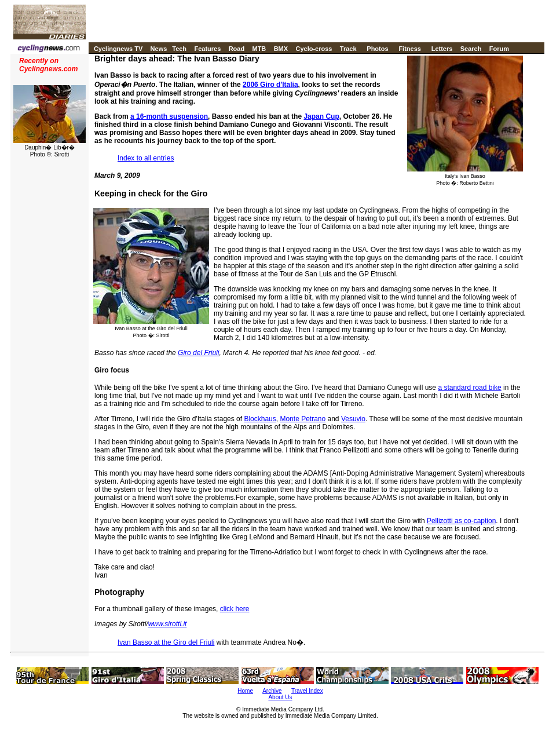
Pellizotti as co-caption (461, 521)
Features (207, 49)
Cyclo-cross (314, 49)
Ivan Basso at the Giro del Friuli (166, 642)
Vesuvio (353, 419)
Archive (272, 691)
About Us (280, 697)
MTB (259, 49)
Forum (499, 49)
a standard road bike (469, 388)
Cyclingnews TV (118, 49)
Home (245, 691)
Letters (442, 49)
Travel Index (307, 691)
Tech (179, 49)
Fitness (410, 49)
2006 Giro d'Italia (270, 85)
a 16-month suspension (169, 116)
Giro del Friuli (198, 353)
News (159, 49)
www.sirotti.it (168, 624)
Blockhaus (260, 419)
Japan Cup (321, 116)
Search (471, 49)
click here (235, 609)
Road (237, 49)
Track (348, 49)
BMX (281, 49)
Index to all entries (146, 158)
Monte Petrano (303, 419)
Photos (377, 49)
